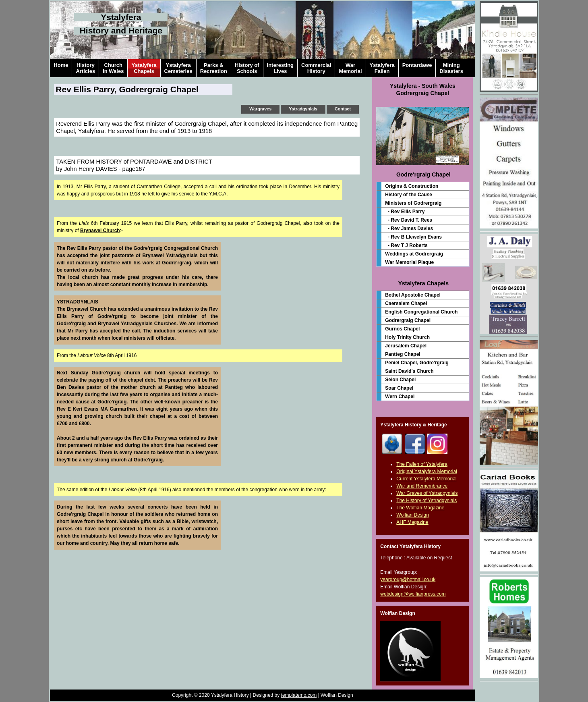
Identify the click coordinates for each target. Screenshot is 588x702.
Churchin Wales (113, 68)
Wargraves (260, 109)
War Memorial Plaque (409, 262)
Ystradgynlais (303, 109)
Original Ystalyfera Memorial (427, 471)
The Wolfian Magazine (420, 508)
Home (61, 68)
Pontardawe (417, 68)
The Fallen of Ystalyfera (422, 464)
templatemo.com (299, 695)
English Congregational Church (421, 312)
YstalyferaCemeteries (178, 68)
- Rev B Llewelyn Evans (413, 237)
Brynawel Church (100, 231)
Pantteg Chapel (403, 354)
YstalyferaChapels (144, 68)
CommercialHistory (316, 68)
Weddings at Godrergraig (414, 254)
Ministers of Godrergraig (413, 203)
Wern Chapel (400, 397)
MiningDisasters (451, 68)
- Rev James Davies (409, 228)
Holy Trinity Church (407, 337)
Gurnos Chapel (402, 329)
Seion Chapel (400, 380)
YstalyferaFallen (382, 68)
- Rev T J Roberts (406, 245)
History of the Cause (409, 195)
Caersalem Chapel (406, 303)
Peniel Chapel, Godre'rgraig (417, 363)
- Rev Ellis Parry (405, 212)
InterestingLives (280, 68)
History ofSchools (247, 68)
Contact (343, 109)
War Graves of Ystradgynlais (427, 493)
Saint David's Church (409, 371)
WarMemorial (350, 68)
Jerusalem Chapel (406, 346)
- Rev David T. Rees (409, 220)
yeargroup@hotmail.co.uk (408, 579)
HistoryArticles (85, 68)
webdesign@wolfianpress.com (413, 594)
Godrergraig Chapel (408, 320)
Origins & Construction (412, 186)
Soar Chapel (399, 388)
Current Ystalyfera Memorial (426, 479)
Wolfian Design (412, 515)
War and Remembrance (422, 486)
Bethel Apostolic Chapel (413, 295)
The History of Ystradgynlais (427, 501)
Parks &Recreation (214, 68)
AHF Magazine (412, 522)
